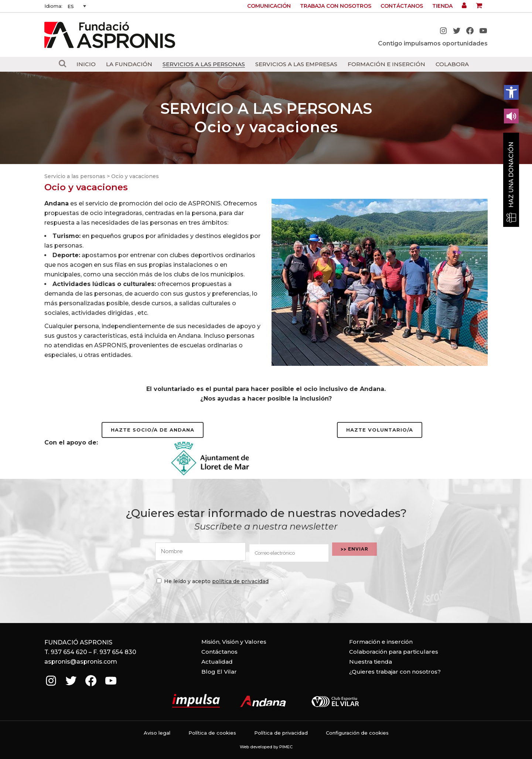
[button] (511, 92)
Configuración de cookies (357, 733)
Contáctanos (402, 6)
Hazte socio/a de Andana (153, 430)
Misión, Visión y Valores (234, 642)
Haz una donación (511, 175)
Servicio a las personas (75, 176)
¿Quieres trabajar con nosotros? (395, 672)
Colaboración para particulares (394, 652)
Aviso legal (157, 733)
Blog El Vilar (219, 672)
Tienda (442, 6)
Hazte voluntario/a (380, 430)
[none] (77, 6)
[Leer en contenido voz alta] (511, 116)
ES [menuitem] (71, 6)
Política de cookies (212, 733)
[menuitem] (77, 6)
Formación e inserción (381, 642)
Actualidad (217, 662)
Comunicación (269, 6)
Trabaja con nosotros (336, 6)
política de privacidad (240, 581)
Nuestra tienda (371, 662)
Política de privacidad (281, 733)
